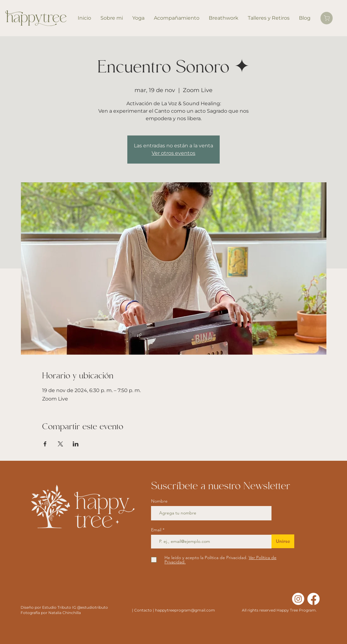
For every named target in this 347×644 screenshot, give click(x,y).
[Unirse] (283, 541)
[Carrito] (327, 18)
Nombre (159, 501)
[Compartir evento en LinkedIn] (76, 444)
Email (157, 530)
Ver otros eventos (173, 153)
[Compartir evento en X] (60, 444)
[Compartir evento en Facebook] (45, 444)
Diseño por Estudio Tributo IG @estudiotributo (64, 607)
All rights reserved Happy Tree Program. (279, 610)
